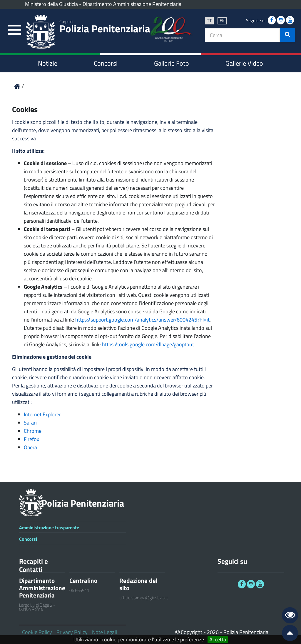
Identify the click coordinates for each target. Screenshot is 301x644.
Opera (30, 447)
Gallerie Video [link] (244, 63)
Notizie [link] (48, 63)
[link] (15, 30)
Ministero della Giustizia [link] (51, 4)
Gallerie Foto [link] (172, 63)
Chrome (33, 431)
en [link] (222, 20)
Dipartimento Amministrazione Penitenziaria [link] (132, 4)
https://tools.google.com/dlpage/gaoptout (148, 344)
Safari (30, 423)
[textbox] (243, 35)
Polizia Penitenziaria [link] (105, 27)
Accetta (218, 640)
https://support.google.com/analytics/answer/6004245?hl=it (142, 320)
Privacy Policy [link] (72, 632)
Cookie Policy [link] (37, 632)
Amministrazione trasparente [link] (49, 527)
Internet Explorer (42, 414)
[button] (287, 35)
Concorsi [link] (106, 63)
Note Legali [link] (104, 632)
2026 (213, 632)
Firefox (31, 439)
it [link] (209, 20)
